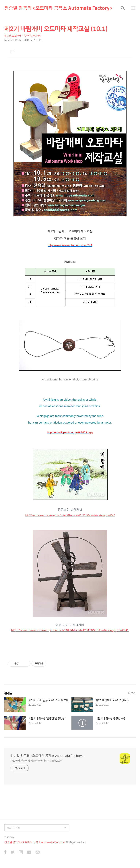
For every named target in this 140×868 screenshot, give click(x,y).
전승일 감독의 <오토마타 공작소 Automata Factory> (58, 8)
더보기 (132, 693)
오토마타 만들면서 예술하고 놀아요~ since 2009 (36, 760)
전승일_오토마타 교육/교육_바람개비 (23, 36)
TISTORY (9, 837)
